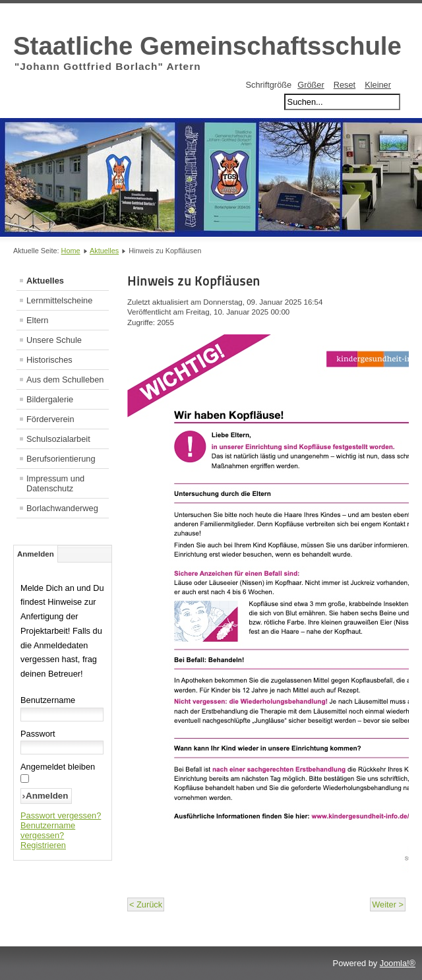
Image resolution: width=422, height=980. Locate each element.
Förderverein (50, 419)
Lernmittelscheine (59, 300)
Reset (345, 85)
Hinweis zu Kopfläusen (194, 281)
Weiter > (388, 904)
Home (71, 251)
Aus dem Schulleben (65, 380)
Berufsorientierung (61, 459)
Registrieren (43, 845)
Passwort (38, 734)
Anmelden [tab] (36, 554)
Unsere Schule (54, 340)
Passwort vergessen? (61, 815)
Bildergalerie (50, 399)
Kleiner (378, 85)
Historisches (49, 360)
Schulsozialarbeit (58, 439)
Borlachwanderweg (62, 508)
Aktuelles (104, 251)
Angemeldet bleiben (58, 767)
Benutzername (48, 700)
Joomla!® (398, 963)
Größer (311, 85)
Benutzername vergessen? (48, 830)
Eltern (37, 320)
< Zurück (146, 904)
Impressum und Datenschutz (55, 483)
